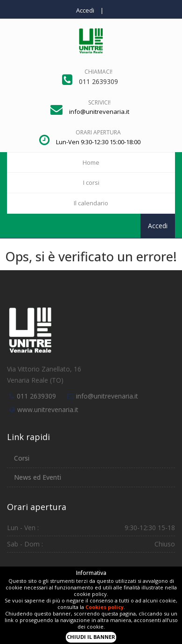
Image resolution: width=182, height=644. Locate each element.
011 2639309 (36, 396)
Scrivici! (99, 102)
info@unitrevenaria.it (107, 396)
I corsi (91, 182)
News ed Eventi (38, 477)
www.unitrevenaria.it (48, 409)
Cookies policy (105, 607)
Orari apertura (98, 132)
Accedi (85, 10)
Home (91, 162)
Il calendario (91, 203)
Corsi (22, 458)
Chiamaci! (98, 72)
